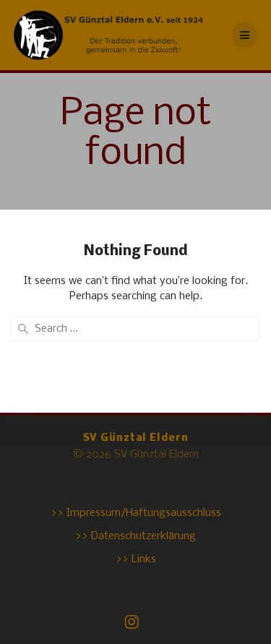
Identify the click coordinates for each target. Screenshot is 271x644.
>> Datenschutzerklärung (135, 536)
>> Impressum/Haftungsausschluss (136, 513)
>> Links (136, 559)
